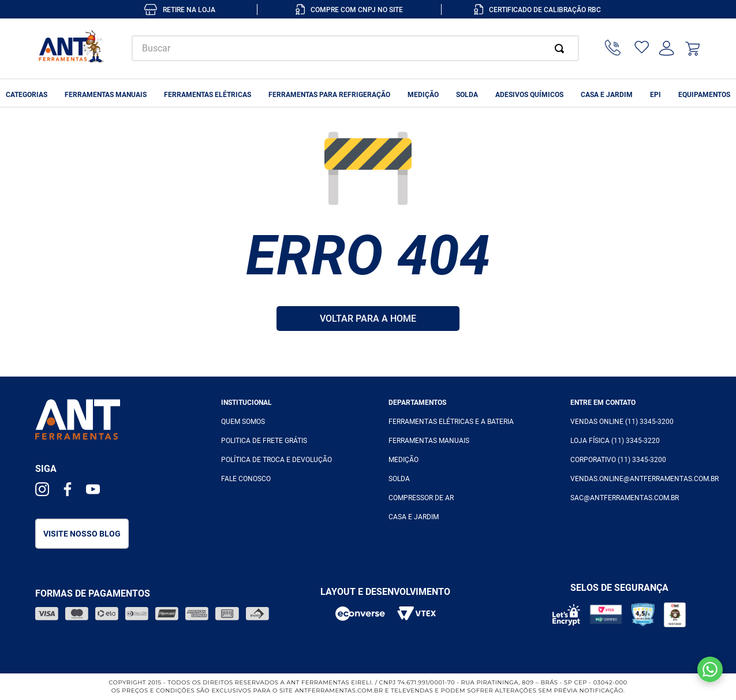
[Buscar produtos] (562, 48)
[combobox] (355, 48)
